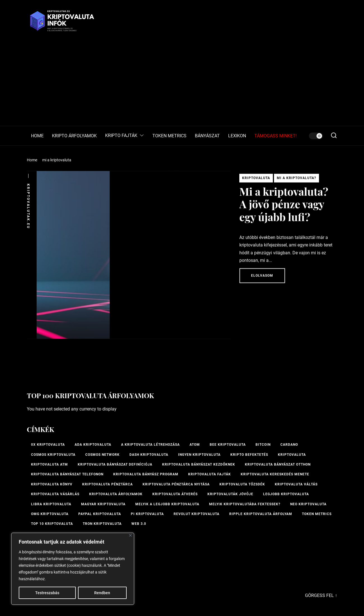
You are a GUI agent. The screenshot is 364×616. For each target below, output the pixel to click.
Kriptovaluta (256, 180)
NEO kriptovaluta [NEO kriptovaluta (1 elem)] (308, 504)
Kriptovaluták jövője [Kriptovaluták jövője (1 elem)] (230, 494)
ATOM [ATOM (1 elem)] (195, 445)
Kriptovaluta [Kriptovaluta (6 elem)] (292, 455)
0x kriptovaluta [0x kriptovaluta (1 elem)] (48, 445)
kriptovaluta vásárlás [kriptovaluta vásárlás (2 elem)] (55, 494)
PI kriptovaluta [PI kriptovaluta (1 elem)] (147, 514)
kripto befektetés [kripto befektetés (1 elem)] (249, 455)
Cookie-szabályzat (63, 579)
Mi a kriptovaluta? (296, 180)
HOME (37, 136)
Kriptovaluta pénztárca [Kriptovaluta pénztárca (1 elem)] (107, 484)
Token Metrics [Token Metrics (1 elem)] (317, 514)
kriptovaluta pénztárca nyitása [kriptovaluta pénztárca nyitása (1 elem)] (176, 484)
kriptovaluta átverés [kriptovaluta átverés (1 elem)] (175, 494)
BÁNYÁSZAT (207, 136)
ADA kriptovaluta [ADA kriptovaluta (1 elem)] (93, 445)
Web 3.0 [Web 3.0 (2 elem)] (139, 524)
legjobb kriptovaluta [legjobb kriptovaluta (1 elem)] (286, 494)
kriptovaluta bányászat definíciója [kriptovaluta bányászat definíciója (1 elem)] (115, 464)
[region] (73, 569)
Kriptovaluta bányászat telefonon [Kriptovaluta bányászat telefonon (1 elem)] (67, 474)
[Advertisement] (182, 84)
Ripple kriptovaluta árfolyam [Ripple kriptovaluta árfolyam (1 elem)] (261, 514)
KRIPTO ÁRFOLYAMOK (74, 136)
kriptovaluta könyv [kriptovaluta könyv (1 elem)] (52, 484)
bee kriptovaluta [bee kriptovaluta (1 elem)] (228, 445)
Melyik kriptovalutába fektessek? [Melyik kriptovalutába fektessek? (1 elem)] (245, 504)
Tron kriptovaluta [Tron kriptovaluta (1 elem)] (102, 524)
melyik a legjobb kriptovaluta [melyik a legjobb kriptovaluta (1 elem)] (167, 504)
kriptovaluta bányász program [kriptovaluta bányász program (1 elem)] (146, 474)
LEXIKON (237, 136)
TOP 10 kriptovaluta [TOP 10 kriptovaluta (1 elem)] (52, 524)
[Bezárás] (130, 535)
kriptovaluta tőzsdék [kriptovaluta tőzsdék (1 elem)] (242, 484)
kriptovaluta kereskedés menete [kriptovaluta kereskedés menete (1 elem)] (275, 474)
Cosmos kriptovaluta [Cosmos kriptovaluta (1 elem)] (53, 455)
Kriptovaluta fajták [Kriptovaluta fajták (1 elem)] (210, 474)
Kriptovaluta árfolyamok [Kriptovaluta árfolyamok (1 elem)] (116, 494)
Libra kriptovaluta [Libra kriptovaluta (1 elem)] (51, 504)
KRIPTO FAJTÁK (125, 136)
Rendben (102, 593)
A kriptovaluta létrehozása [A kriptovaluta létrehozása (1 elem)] (150, 445)
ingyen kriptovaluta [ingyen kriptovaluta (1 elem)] (199, 455)
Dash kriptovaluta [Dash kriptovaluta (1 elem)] (149, 455)
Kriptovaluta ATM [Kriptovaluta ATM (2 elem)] (49, 464)
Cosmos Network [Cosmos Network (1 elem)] (102, 455)
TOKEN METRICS (169, 136)
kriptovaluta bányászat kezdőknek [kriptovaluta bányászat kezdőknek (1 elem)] (199, 464)
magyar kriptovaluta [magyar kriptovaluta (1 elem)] (103, 504)
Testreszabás (47, 593)
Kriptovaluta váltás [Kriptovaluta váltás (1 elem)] (296, 484)
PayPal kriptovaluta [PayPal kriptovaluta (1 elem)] (100, 514)
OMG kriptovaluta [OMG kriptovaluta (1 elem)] (50, 514)
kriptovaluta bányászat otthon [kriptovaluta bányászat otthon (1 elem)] (278, 464)
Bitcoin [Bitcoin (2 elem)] (263, 445)
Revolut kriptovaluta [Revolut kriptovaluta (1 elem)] (197, 514)
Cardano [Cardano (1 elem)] (289, 445)
